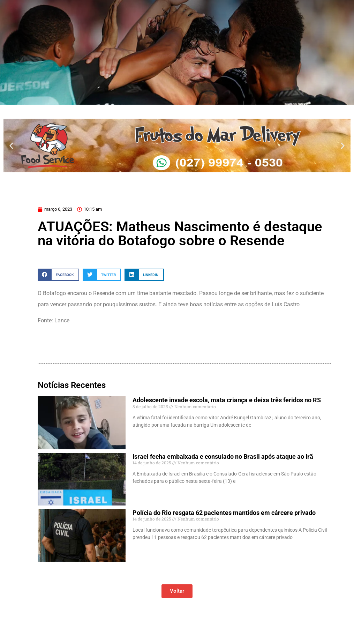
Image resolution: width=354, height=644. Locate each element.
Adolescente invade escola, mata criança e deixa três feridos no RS (227, 400)
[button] (11, 146)
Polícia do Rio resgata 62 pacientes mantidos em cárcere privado (224, 513)
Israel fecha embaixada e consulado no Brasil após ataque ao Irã (223, 456)
